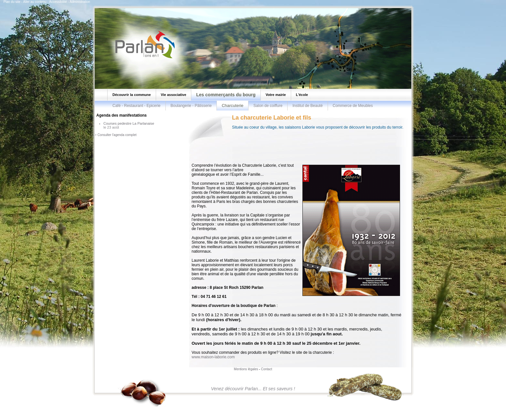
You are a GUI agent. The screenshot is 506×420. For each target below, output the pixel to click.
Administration (80, 2)
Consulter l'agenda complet (117, 135)
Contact (267, 369)
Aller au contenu (35, 2)
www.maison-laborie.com (213, 357)
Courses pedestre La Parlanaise (129, 123)
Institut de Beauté (307, 106)
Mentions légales (246, 369)
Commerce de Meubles (353, 106)
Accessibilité (58, 2)
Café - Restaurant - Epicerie (137, 106)
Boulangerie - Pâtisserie (191, 106)
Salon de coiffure (268, 106)
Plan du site (12, 2)
